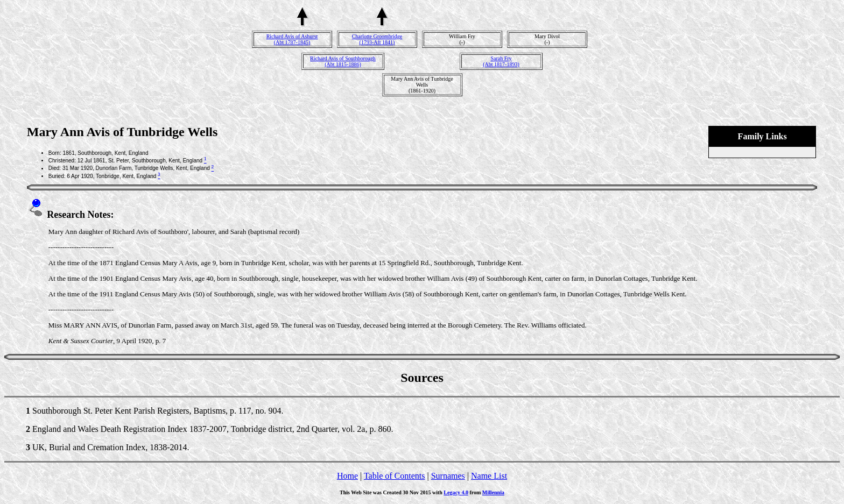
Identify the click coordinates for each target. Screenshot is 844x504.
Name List (489, 476)
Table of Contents (395, 476)
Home (347, 476)
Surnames (448, 476)
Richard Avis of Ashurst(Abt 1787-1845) (292, 39)
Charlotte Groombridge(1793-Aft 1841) (377, 39)
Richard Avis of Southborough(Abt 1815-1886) (343, 61)
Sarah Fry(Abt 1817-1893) (501, 61)
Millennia (493, 492)
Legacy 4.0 (456, 492)
